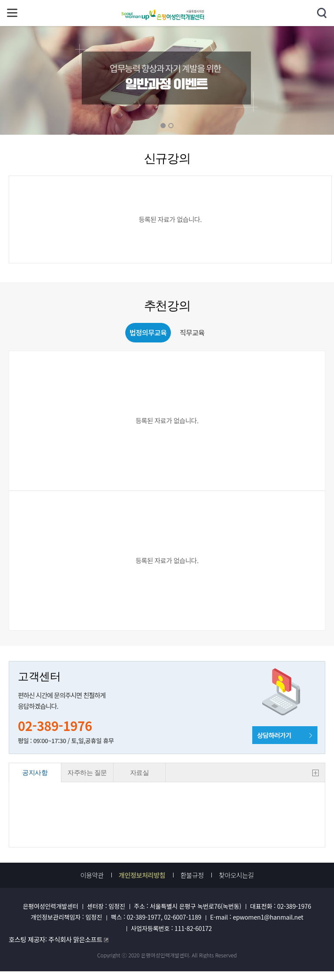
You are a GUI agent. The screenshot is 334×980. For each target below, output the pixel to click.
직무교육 (192, 332)
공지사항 (35, 773)
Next (221, 80)
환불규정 (192, 875)
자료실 (140, 773)
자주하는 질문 (87, 773)
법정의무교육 (148, 332)
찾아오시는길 (236, 875)
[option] (167, 80)
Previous (113, 80)
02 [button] (171, 126)
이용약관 (92, 875)
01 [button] (163, 126)
